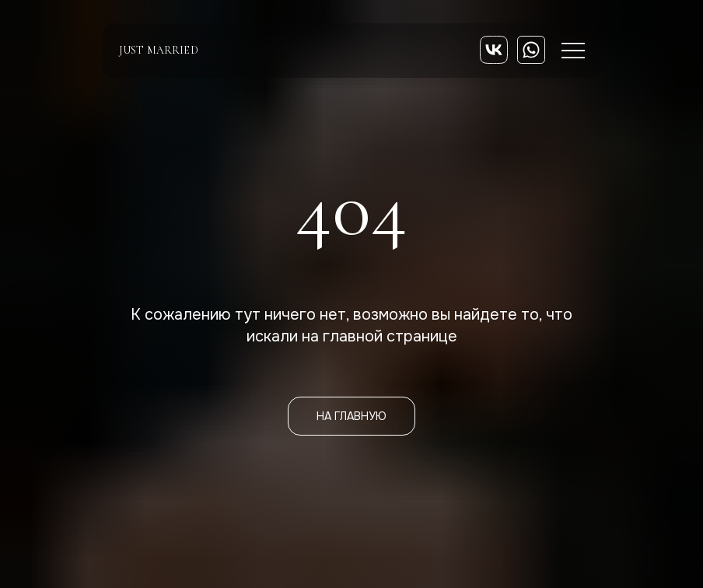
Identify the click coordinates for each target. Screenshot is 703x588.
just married (159, 50)
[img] (494, 50)
